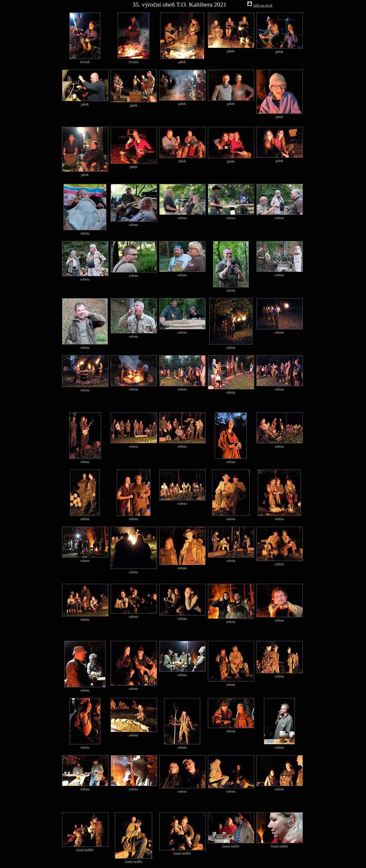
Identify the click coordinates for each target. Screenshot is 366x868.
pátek (182, 62)
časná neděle (85, 850)
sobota (85, 233)
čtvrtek (85, 62)
